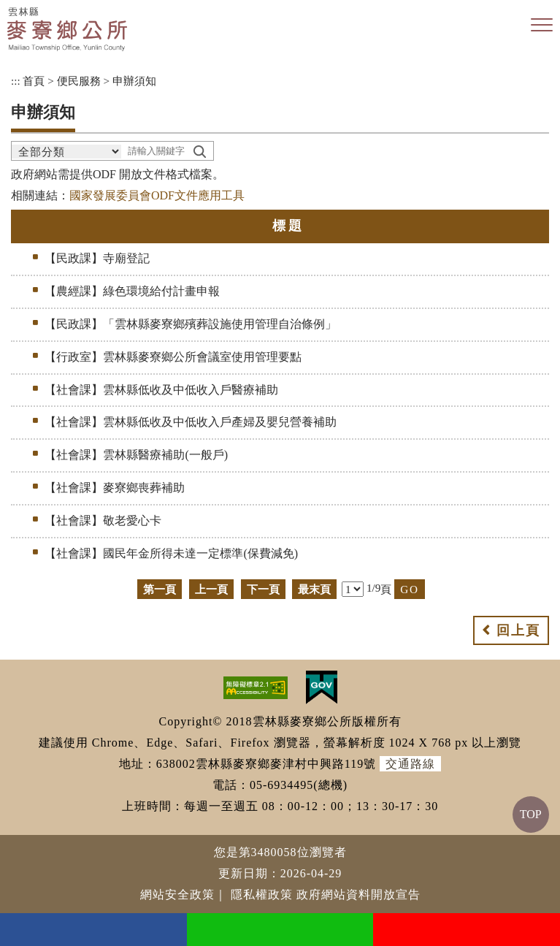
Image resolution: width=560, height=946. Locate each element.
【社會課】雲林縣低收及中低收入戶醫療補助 (161, 390)
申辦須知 (134, 81)
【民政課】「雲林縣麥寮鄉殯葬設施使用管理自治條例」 (191, 324)
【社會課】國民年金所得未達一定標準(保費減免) (171, 553)
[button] (542, 26)
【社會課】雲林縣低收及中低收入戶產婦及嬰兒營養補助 (191, 422)
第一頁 (160, 589)
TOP (531, 814)
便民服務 (79, 81)
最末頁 (314, 589)
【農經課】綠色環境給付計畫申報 (132, 291)
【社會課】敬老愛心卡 (103, 520)
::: (16, 81)
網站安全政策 (177, 894)
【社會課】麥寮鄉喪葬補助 (115, 488)
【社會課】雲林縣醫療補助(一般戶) (136, 455)
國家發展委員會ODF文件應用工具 (157, 195)
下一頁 (263, 589)
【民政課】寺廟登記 (97, 258)
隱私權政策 (262, 894)
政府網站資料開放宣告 (358, 894)
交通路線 (410, 764)
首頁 (34, 81)
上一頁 (211, 589)
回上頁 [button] (518, 630)
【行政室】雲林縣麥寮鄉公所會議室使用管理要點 (173, 357)
